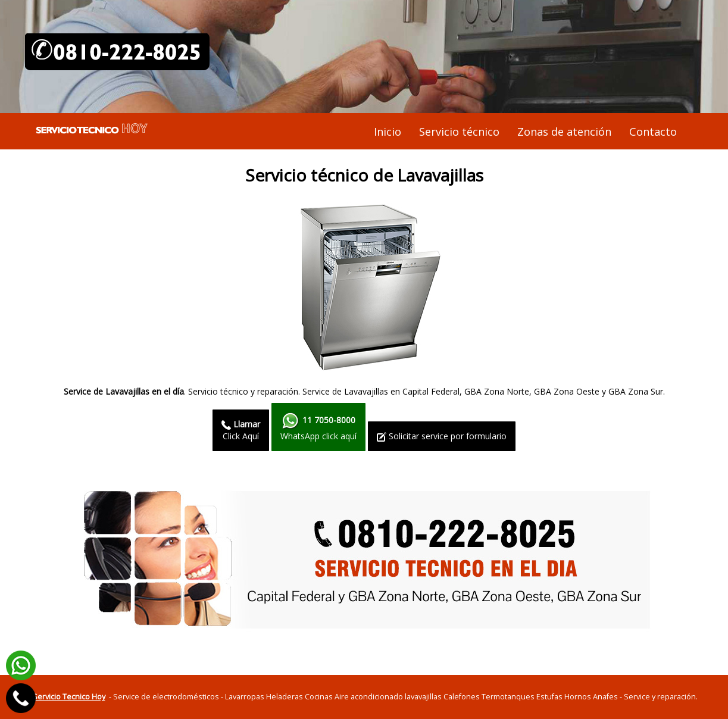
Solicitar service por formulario (442, 436)
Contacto (653, 132)
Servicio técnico (459, 132)
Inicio (388, 132)
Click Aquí (241, 430)
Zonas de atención (564, 132)
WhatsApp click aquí (318, 427)
